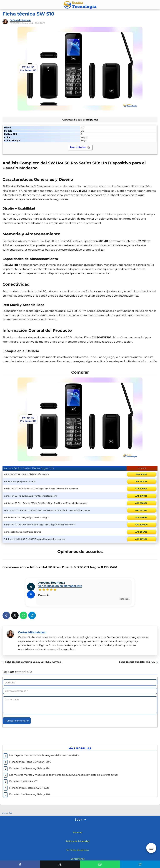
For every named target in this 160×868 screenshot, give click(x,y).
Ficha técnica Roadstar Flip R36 (137, 662)
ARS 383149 (141, 482)
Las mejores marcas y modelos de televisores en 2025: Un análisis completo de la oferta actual (64, 775)
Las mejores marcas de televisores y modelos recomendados (44, 755)
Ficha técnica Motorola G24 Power (29, 788)
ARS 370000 (141, 489)
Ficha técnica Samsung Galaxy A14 (29, 768)
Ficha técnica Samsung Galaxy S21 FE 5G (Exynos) (33, 662)
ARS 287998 (141, 539)
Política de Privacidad (77, 841)
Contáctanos (78, 859)
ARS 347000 (141, 496)
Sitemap (78, 832)
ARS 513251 (141, 474)
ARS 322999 (141, 510)
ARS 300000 (141, 525)
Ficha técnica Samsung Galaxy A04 (30, 794)
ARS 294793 (141, 532)
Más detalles (80, 147)
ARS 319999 (141, 517)
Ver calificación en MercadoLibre (60, 586)
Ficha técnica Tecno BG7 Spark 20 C (30, 762)
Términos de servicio (77, 850)
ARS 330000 (141, 503)
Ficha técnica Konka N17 (23, 781)
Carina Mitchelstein (20, 20)
